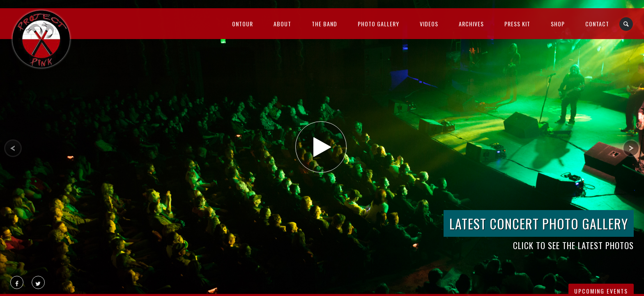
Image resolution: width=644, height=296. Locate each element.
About (282, 24)
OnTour (243, 24)
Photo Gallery (378, 24)
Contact (597, 24)
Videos (429, 24)
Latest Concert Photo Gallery (539, 223)
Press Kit (517, 24)
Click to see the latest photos (573, 245)
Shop (558, 24)
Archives (471, 24)
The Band (324, 24)
